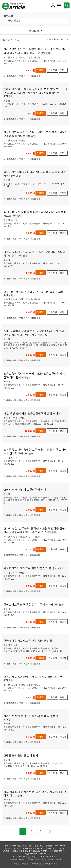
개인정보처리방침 (21, 864)
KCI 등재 (46, 53)
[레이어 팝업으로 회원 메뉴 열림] (53, 5)
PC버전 (54, 864)
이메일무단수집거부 (40, 864)
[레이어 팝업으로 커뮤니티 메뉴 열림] (59, 5)
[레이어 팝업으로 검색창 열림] (67, 5)
